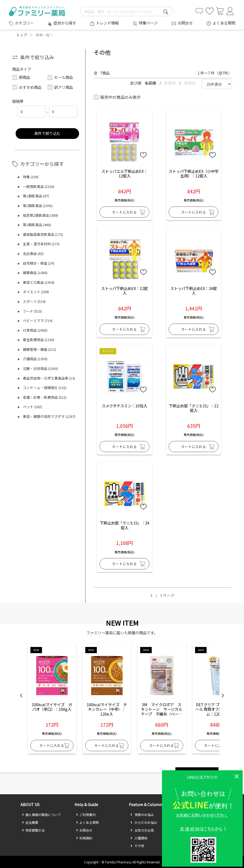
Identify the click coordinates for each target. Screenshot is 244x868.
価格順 (190, 83)
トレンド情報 (107, 23)
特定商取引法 (33, 830)
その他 (137, 846)
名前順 (151, 83)
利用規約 (84, 838)
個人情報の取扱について (41, 815)
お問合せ (185, 23)
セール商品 (60, 77)
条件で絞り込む (47, 133)
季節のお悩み (142, 815)
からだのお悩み (144, 822)
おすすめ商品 (27, 87)
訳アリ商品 (60, 87)
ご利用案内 (86, 815)
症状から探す (65, 23)
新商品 (21, 77)
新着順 (170, 83)
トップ (22, 35)
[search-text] (126, 11)
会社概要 (30, 822)
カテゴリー (24, 23)
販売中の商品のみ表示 (117, 97)
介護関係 (139, 838)
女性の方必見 (142, 830)
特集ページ (148, 23)
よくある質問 (224, 23)
